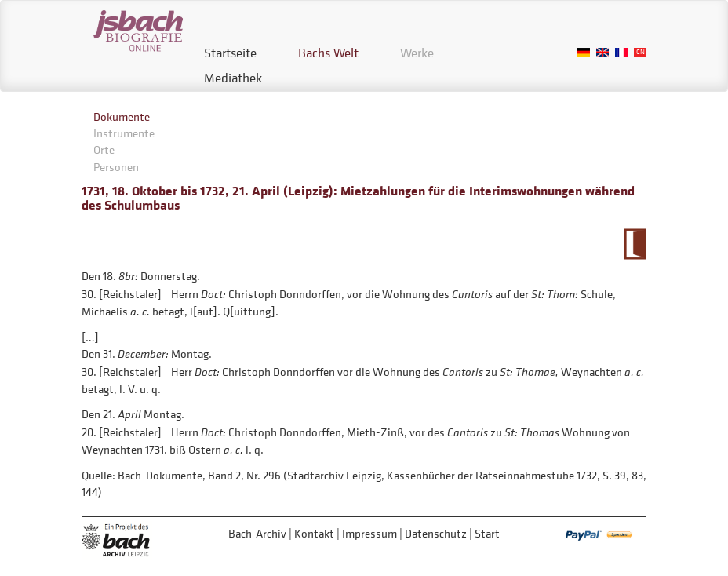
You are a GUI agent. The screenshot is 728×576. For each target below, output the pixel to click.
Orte (104, 149)
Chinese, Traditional (640, 52)
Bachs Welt (328, 53)
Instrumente (124, 133)
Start (487, 533)
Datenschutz (436, 533)
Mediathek (233, 78)
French (621, 52)
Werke (417, 53)
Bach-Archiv (257, 533)
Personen (116, 167)
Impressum (369, 533)
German (584, 52)
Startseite (230, 53)
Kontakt (314, 533)
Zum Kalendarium (635, 244)
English (602, 52)
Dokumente (122, 117)
